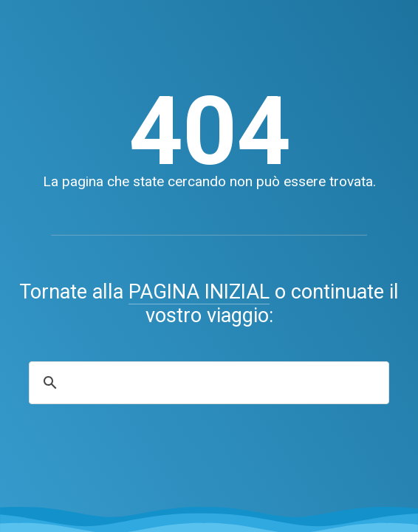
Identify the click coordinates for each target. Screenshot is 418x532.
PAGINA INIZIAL (199, 292)
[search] (207, 383)
